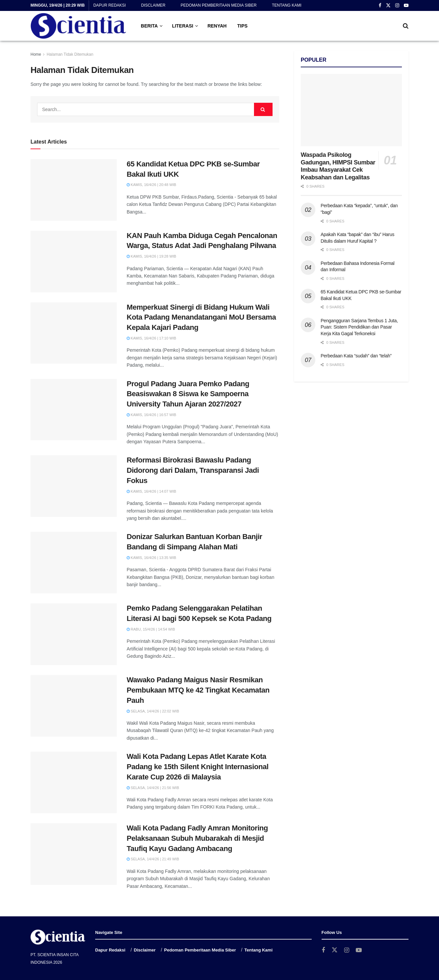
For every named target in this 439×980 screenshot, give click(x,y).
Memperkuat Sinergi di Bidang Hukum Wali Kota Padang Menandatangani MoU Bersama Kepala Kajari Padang (201, 317)
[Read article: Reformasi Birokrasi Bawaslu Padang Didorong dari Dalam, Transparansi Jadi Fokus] (74, 486)
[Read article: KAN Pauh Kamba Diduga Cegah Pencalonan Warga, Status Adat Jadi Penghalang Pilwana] (74, 262)
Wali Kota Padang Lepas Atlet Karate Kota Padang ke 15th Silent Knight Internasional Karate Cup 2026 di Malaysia (198, 767)
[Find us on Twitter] (335, 950)
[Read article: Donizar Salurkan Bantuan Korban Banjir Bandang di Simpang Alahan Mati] (74, 563)
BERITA (149, 26)
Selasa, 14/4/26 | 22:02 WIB (153, 711)
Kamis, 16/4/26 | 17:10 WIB (151, 338)
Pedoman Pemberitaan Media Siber (219, 5)
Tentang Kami (287, 5)
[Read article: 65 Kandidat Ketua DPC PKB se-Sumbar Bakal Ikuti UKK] (74, 190)
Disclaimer (153, 5)
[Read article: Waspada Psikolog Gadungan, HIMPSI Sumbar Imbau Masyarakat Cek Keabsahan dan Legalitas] (351, 110)
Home (36, 54)
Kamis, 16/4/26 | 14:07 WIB (151, 491)
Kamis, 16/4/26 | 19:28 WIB (151, 256)
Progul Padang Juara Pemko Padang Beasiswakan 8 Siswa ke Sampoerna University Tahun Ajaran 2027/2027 (188, 394)
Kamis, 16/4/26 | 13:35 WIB (151, 558)
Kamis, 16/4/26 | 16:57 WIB (151, 415)
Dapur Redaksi (109, 5)
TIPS (242, 26)
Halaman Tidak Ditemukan (70, 54)
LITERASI (183, 26)
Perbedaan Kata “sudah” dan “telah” (356, 356)
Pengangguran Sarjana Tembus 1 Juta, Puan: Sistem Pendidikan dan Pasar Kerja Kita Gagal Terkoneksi (359, 327)
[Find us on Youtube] (359, 950)
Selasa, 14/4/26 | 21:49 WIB (153, 859)
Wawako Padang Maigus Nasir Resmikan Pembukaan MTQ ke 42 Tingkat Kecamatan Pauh (198, 690)
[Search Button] (406, 26)
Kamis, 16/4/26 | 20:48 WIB (151, 185)
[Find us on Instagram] (347, 950)
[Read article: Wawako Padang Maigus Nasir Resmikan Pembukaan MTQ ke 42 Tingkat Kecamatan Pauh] (74, 706)
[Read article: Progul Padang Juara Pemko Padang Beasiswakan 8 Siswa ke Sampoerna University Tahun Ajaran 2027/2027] (74, 410)
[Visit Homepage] (78, 26)
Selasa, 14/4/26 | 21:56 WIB (153, 788)
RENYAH (217, 26)
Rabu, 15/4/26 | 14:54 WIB (151, 629)
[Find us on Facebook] (323, 950)
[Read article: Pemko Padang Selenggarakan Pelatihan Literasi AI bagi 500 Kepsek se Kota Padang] (74, 634)
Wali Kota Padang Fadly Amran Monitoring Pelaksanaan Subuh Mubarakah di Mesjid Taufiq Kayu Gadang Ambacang (197, 838)
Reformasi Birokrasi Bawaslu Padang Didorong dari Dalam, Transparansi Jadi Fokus (193, 470)
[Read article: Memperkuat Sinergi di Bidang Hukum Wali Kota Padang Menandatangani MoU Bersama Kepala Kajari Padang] (74, 333)
